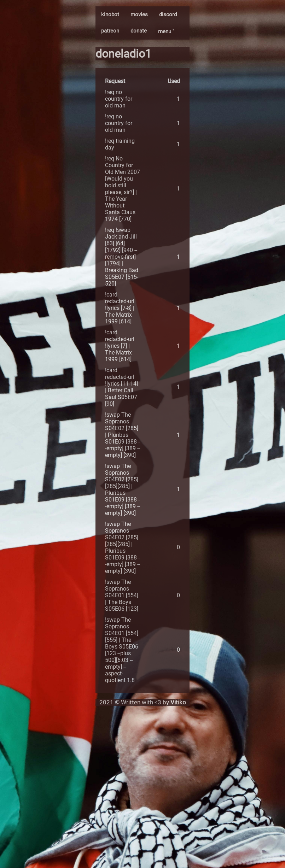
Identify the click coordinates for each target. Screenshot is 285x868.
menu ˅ (166, 31)
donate (139, 31)
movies (139, 14)
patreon (110, 31)
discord (168, 14)
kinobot (110, 14)
